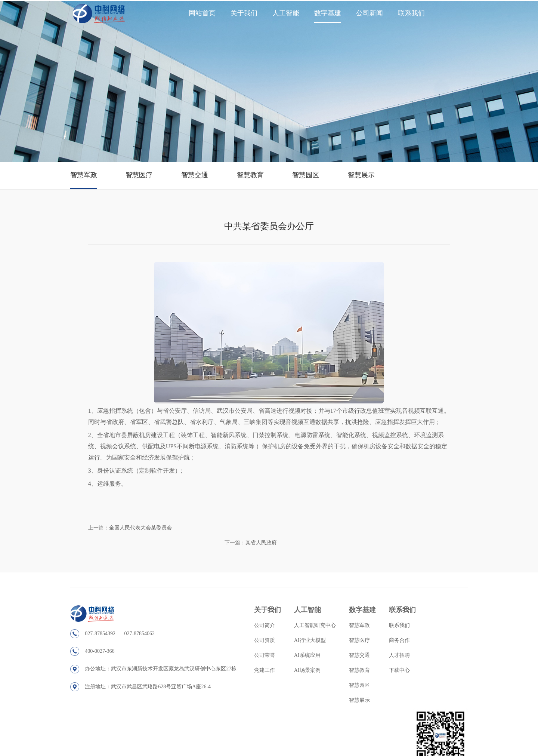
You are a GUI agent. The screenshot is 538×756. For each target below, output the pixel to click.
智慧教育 (257, 168)
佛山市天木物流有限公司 (276, 753)
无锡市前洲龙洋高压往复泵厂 (220, 753)
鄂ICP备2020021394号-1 (357, 732)
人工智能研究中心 (304, 608)
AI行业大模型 (299, 623)
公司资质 (254, 623)
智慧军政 (86, 168)
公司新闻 (370, 13)
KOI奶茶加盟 (367, 753)
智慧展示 (370, 168)
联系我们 (411, 13)
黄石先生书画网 (399, 753)
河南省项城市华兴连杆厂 (328, 753)
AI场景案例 (296, 653)
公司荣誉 (254, 638)
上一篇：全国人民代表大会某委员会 (133, 528)
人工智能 (286, 13)
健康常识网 (428, 753)
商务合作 (387, 623)
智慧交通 (200, 168)
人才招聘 (387, 638)
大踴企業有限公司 (110, 753)
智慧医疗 (143, 168)
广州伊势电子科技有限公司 (468, 753)
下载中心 (387, 653)
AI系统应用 (296, 638)
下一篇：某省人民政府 (420, 528)
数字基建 (328, 13)
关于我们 (244, 13)
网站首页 (202, 13)
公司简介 (254, 608)
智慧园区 (313, 168)
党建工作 (254, 653)
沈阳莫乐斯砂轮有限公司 (65, 753)
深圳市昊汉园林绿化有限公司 (160, 753)
